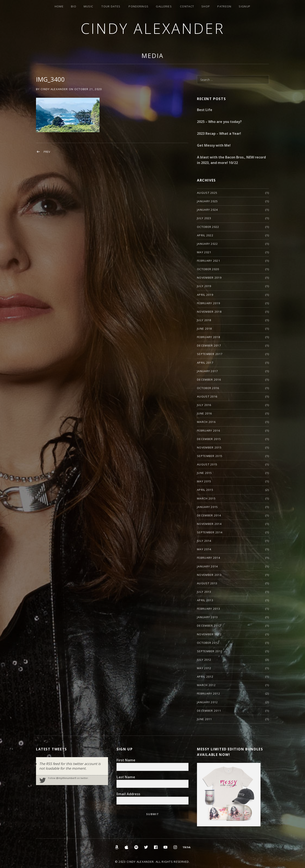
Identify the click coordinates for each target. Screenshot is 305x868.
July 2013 (204, 592)
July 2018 (204, 320)
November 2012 (209, 634)
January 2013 (207, 617)
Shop (206, 6)
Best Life (205, 110)
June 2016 (204, 413)
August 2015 (207, 464)
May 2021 (204, 252)
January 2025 (207, 201)
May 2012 (204, 668)
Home (59, 6)
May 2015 (204, 481)
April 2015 (205, 490)
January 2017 (207, 371)
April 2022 (205, 235)
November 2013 (209, 575)
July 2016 (204, 405)
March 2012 (206, 685)
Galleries (164, 6)
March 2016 (206, 422)
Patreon (224, 6)
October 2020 (208, 269)
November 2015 (209, 447)
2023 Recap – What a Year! (219, 133)
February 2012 (209, 693)
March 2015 (206, 498)
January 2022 (207, 244)
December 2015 (209, 439)
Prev (47, 152)
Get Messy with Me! (214, 145)
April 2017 (205, 363)
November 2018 (209, 312)
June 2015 (204, 473)
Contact (187, 6)
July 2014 (204, 541)
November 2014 (209, 524)
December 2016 (209, 380)
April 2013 (205, 600)
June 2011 (204, 719)
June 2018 (204, 329)
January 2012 (207, 702)
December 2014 (209, 515)
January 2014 (207, 566)
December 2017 (209, 345)
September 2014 (210, 532)
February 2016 (209, 431)
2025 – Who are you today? (219, 122)
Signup (245, 6)
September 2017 (210, 354)
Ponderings (139, 6)
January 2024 (207, 210)
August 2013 (207, 583)
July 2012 (204, 660)
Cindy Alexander (153, 28)
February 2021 (209, 261)
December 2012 (209, 626)
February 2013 (209, 609)
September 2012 (210, 651)
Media (152, 56)
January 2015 (207, 507)
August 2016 (207, 396)
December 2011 (209, 711)
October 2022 (208, 227)
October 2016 (208, 388)
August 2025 (207, 193)
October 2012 (208, 643)
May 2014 (204, 549)
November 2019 (209, 278)
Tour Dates (111, 6)
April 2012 (205, 677)
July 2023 (204, 218)
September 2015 (210, 456)
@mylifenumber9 (66, 778)
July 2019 (204, 286)
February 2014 (209, 558)
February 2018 (209, 337)
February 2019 (209, 303)
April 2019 (205, 295)
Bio (74, 6)
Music (89, 6)
